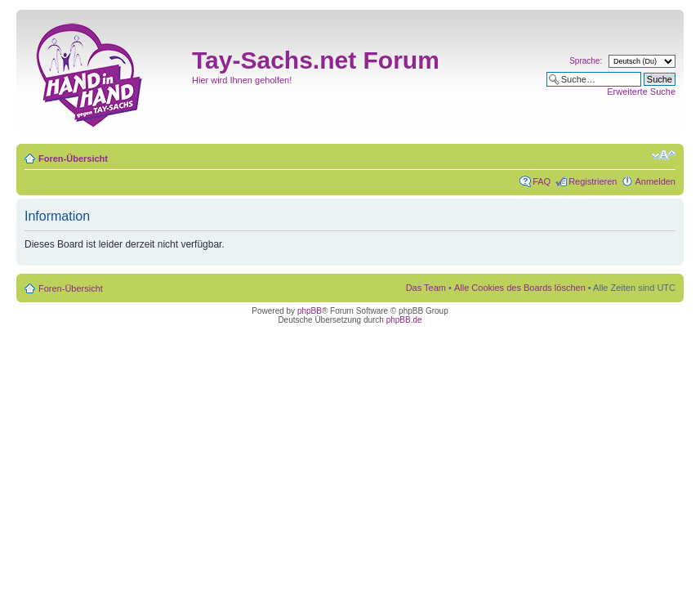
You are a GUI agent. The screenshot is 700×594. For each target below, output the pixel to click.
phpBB (310, 311)
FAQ (542, 181)
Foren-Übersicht (73, 159)
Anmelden (655, 181)
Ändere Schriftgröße (664, 155)
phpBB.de (404, 320)
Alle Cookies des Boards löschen (520, 288)
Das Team (426, 288)
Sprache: (586, 61)
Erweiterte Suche (641, 92)
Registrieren (593, 181)
